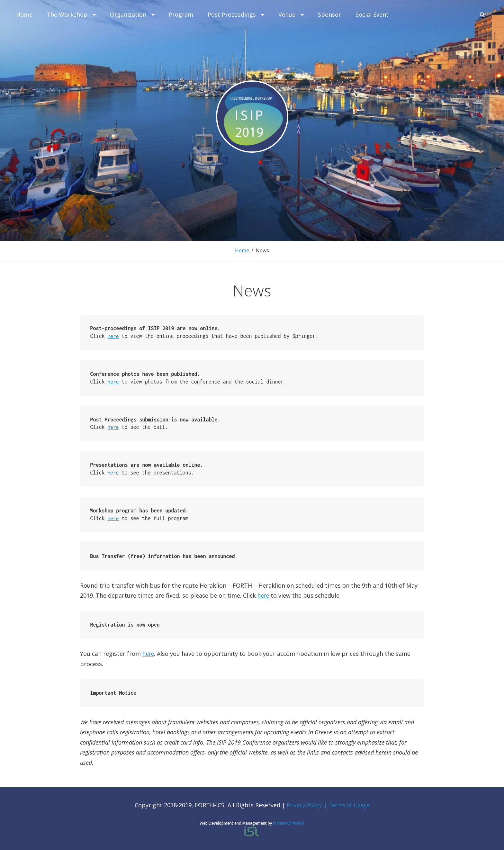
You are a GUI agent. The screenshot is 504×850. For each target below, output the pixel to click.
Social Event (372, 14)
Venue (292, 14)
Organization (133, 14)
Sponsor (329, 14)
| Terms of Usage (348, 805)
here (113, 336)
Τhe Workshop (72, 14)
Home (24, 14)
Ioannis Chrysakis (289, 823)
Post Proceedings (237, 14)
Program (181, 14)
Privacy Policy (304, 805)
